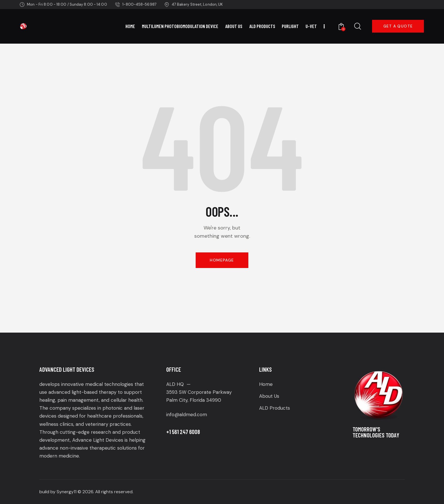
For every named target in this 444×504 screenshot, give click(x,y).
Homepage (222, 260)
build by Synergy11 (58, 492)
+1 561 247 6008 (183, 432)
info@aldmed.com (187, 414)
